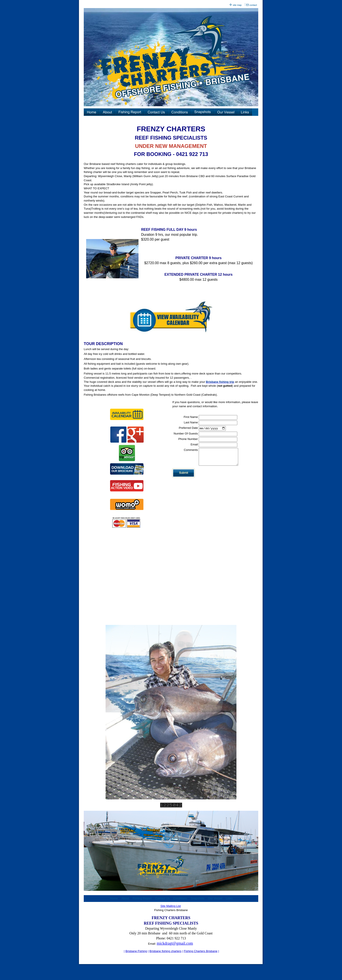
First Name (191, 417)
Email (194, 445)
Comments (191, 450)
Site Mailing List (170, 906)
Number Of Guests (186, 434)
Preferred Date (188, 428)
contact (253, 5)
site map (237, 5)
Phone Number (188, 439)
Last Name (191, 422)
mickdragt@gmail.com (175, 943)
